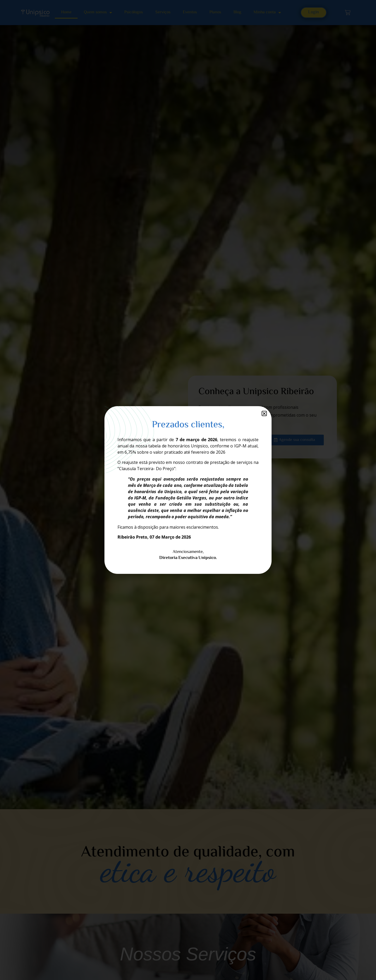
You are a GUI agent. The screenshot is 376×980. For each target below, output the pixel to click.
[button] (264, 413)
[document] (188, 490)
